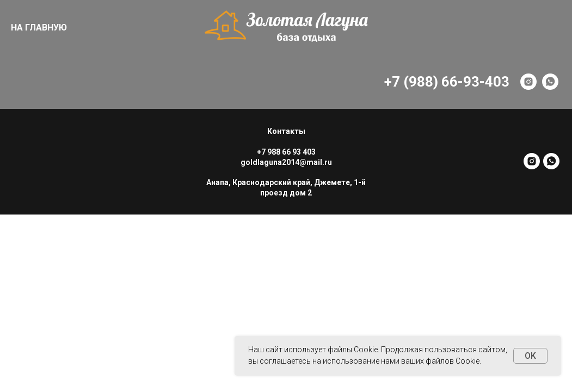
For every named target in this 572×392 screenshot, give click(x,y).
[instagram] (528, 82)
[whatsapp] (550, 82)
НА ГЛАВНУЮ (39, 27)
